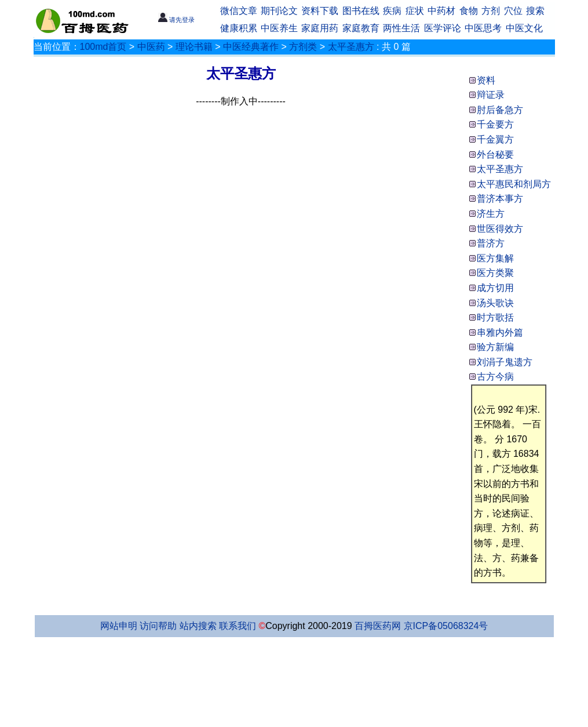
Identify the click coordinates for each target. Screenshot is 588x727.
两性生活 (401, 28)
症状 (415, 11)
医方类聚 (495, 273)
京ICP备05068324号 (446, 626)
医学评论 (443, 28)
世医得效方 (500, 229)
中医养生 (279, 28)
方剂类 (303, 47)
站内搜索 (198, 626)
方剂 (491, 11)
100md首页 (103, 47)
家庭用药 (320, 28)
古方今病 (495, 377)
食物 (469, 11)
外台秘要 (495, 155)
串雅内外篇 (500, 332)
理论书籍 (194, 47)
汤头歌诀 (495, 303)
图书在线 (361, 11)
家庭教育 (361, 28)
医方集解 (495, 258)
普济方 (491, 243)
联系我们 (238, 626)
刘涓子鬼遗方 (505, 362)
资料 (486, 80)
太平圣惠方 (351, 47)
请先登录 (176, 20)
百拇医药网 (378, 626)
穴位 (513, 11)
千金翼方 (495, 139)
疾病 (392, 11)
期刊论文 (279, 11)
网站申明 (119, 626)
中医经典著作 (251, 47)
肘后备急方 (500, 110)
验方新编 (495, 347)
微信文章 (239, 11)
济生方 (491, 214)
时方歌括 (495, 317)
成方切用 (495, 288)
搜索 (535, 11)
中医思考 (483, 28)
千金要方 (495, 124)
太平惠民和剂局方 (514, 184)
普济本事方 (500, 199)
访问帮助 (158, 626)
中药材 (441, 11)
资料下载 (320, 11)
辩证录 (491, 95)
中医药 (151, 47)
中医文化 (524, 28)
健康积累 (239, 28)
